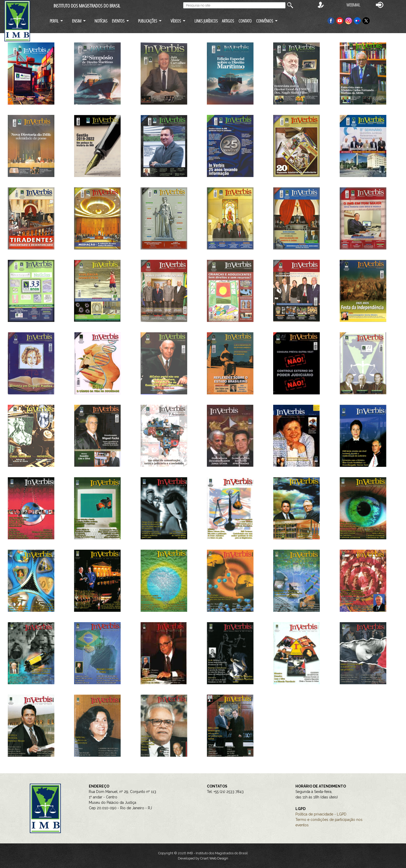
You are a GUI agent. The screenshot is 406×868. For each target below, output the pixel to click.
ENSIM (77, 21)
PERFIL (54, 21)
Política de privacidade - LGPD (321, 814)
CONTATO (245, 21)
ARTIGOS (228, 21)
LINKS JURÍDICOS (206, 21)
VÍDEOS (176, 21)
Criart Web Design (214, 858)
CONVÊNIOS (265, 21)
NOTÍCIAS (101, 21)
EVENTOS (118, 21)
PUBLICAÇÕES (148, 21)
